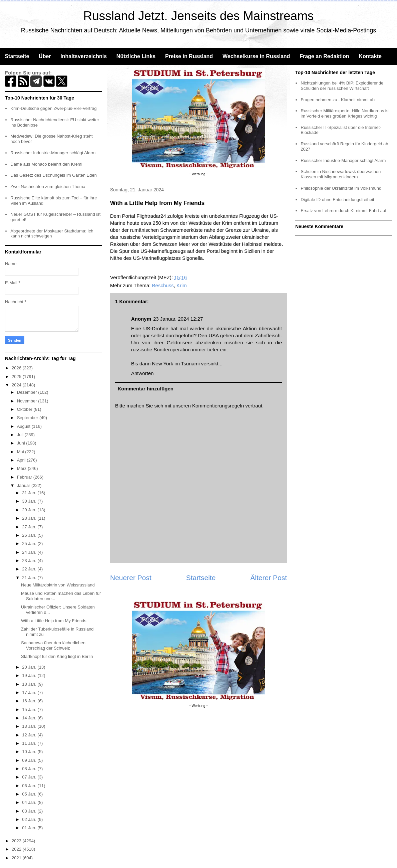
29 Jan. (30, 510)
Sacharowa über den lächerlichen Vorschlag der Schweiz (53, 645)
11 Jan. (30, 743)
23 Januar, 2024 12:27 (178, 319)
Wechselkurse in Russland (256, 56)
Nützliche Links (136, 56)
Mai (21, 452)
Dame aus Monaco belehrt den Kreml (46, 164)
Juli (21, 435)
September (28, 418)
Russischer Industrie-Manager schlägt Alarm (53, 153)
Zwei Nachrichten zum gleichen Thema (48, 187)
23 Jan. (30, 561)
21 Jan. (30, 578)
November (28, 401)
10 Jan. (30, 752)
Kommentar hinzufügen (146, 389)
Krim (182, 285)
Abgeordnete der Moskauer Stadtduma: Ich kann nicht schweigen (52, 234)
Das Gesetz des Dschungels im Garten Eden (54, 175)
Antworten (142, 373)
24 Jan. (30, 552)
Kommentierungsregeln (218, 406)
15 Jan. (30, 710)
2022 (17, 849)
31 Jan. (30, 493)
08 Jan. (30, 769)
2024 (17, 385)
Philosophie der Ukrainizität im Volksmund (341, 188)
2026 (17, 368)
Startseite (17, 56)
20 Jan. (30, 667)
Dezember (28, 392)
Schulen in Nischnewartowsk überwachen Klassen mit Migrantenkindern (341, 174)
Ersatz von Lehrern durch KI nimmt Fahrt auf (343, 211)
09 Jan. (30, 760)
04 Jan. (30, 802)
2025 (17, 377)
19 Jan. (30, 675)
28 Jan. (30, 518)
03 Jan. (30, 811)
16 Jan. (30, 701)
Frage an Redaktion (324, 56)
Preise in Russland (189, 56)
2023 (17, 841)
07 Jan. (30, 777)
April (22, 460)
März (23, 468)
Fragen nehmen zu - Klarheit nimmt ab (338, 100)
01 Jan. (30, 828)
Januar (24, 485)
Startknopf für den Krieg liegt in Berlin (57, 656)
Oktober (25, 409)
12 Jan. (30, 735)
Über (45, 56)
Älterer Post (269, 578)
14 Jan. (30, 718)
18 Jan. (30, 684)
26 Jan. (30, 535)
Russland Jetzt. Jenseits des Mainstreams (199, 16)
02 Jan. (30, 819)
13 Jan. (30, 726)
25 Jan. (30, 544)
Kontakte (370, 56)
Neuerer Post (131, 578)
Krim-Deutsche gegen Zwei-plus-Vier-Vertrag (53, 108)
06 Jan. (30, 786)
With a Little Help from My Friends (54, 621)
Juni (22, 443)
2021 (17, 858)
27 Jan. (30, 527)
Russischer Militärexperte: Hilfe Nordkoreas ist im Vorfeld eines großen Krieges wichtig (345, 113)
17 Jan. (30, 692)
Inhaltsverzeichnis (84, 56)
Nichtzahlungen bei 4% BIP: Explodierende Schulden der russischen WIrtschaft (342, 86)
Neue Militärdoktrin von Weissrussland (58, 585)
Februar (25, 477)
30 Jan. (30, 501)
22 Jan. (30, 569)
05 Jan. (30, 794)
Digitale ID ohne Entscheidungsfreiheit (337, 200)
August (24, 426)
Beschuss (163, 285)
